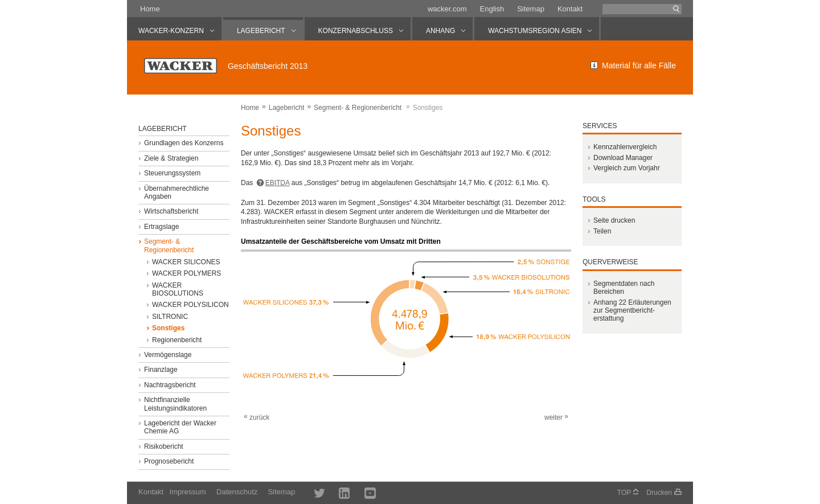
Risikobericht (164, 446)
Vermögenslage (168, 355)
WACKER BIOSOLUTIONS (178, 289)
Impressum (188, 492)
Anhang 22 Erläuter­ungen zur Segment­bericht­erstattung (632, 311)
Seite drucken (614, 220)
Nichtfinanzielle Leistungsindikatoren (175, 404)
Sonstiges (168, 328)
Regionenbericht (177, 340)
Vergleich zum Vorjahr (627, 168)
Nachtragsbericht (170, 385)
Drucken (659, 493)
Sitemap (531, 9)
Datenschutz (237, 492)
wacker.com (447, 9)
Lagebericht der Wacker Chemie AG (180, 427)
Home (150, 9)
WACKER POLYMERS (186, 273)
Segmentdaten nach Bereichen (624, 288)
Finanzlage (161, 370)
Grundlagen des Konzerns (184, 143)
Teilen (602, 231)
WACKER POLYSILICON (190, 305)
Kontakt (570, 9)
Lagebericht (287, 108)
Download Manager (623, 158)
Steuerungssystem (172, 173)
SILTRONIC (170, 317)
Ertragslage (161, 227)
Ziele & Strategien (171, 158)
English (492, 9)
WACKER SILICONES (186, 262)
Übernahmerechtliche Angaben (177, 192)
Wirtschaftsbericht (171, 211)
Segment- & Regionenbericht (358, 108)
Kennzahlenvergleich (625, 147)
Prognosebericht (169, 461)
